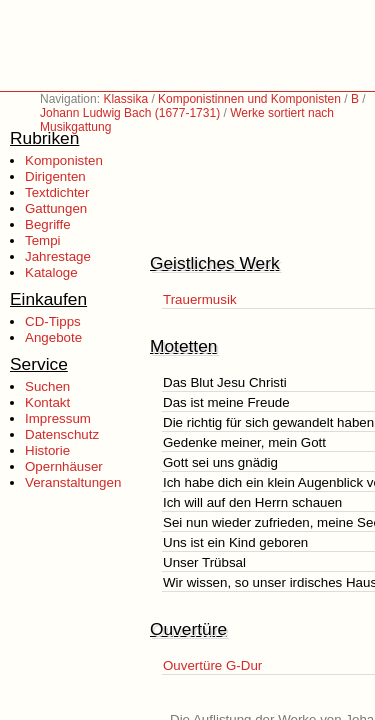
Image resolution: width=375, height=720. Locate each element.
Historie (47, 450)
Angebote (53, 337)
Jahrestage (58, 256)
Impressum (58, 418)
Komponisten (64, 160)
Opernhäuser (64, 466)
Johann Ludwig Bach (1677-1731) (130, 113)
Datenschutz (62, 434)
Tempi (43, 240)
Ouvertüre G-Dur (212, 665)
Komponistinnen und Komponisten (249, 99)
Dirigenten (55, 176)
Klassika (125, 99)
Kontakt (47, 402)
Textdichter (57, 192)
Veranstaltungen (73, 482)
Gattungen (56, 208)
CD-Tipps (53, 321)
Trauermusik (200, 299)
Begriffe (48, 224)
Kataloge (51, 272)
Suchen (47, 386)
